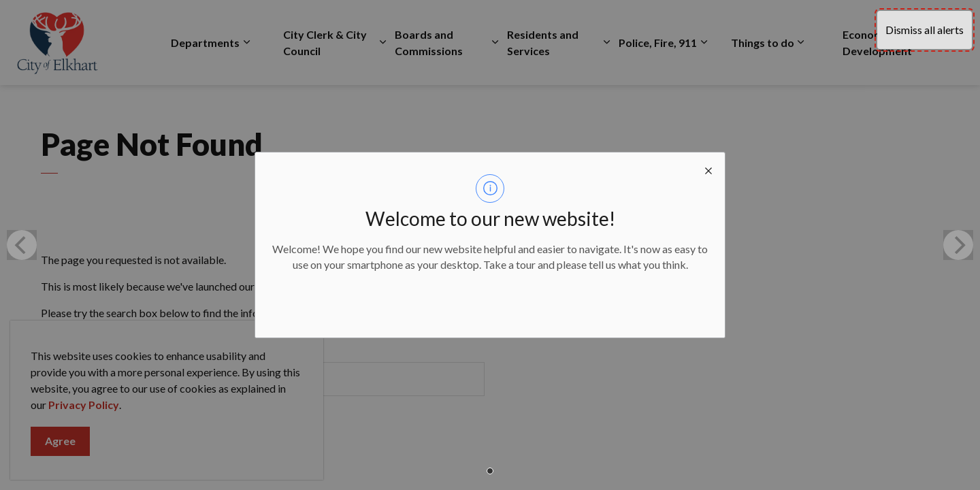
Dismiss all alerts (925, 30)
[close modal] (708, 169)
